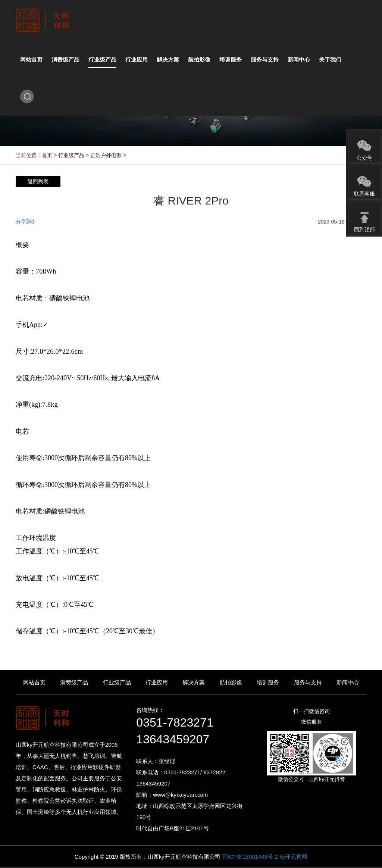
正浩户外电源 (106, 155)
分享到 (24, 222)
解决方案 (194, 682)
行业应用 (157, 682)
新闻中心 (348, 682)
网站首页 (34, 682)
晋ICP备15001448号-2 (251, 857)
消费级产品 (74, 682)
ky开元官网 (293, 857)
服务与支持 (308, 682)
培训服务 (268, 682)
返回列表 (38, 181)
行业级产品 (71, 155)
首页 (47, 155)
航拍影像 (231, 682)
